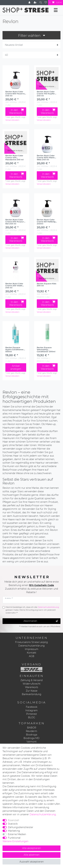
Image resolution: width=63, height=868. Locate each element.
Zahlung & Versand (32, 680)
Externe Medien (17, 834)
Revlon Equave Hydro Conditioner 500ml (14, 350)
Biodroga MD (32, 738)
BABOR (32, 728)
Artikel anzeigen (16, 367)
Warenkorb (32, 687)
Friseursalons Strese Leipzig (32, 642)
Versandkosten (12, 120)
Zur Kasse (32, 691)
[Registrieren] (35, 3)
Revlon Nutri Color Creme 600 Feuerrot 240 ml (15, 94)
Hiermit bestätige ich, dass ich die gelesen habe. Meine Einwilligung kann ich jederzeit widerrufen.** (32, 610)
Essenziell (14, 820)
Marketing (14, 831)
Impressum (32, 649)
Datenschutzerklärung (32, 646)
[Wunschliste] (46, 3)
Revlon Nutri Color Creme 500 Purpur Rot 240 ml (15, 222)
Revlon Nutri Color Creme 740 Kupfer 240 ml (46, 94)
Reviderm (32, 731)
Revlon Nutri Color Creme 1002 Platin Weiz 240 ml (46, 158)
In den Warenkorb (16, 112)
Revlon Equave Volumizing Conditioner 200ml (46, 350)
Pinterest (32, 714)
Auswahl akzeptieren (32, 862)
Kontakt (32, 653)
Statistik (13, 824)
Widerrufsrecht (32, 684)
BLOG (32, 717)
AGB (32, 656)
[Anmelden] (30, 3)
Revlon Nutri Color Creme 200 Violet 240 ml (14, 286)
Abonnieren (41, 621)
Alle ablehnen (32, 855)
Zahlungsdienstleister (21, 827)
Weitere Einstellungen (15, 841)
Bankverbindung (32, 694)
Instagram (32, 710)
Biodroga (32, 735)
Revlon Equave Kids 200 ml (47, 285)
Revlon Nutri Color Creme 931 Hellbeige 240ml (47, 222)
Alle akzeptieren (32, 848)
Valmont (32, 742)
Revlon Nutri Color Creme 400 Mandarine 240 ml (14, 158)
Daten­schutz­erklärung (43, 814)
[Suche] (41, 3)
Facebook (32, 707)
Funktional (14, 838)
